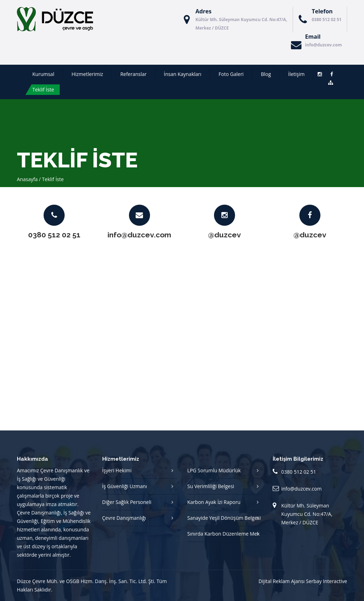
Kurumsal (43, 74)
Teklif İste (43, 89)
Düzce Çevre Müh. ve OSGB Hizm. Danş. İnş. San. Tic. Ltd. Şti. (86, 581)
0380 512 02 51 (327, 20)
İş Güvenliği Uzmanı (125, 486)
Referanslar (133, 74)
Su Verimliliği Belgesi (211, 486)
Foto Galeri (231, 74)
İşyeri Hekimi (117, 470)
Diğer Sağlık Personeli (127, 502)
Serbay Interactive (327, 581)
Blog (266, 74)
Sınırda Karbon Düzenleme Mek (223, 534)
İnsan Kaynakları (183, 74)
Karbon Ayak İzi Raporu (214, 502)
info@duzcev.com (323, 45)
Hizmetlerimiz (87, 74)
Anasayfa (27, 179)
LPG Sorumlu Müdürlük (214, 470)
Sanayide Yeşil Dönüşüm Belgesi (224, 518)
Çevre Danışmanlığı (124, 518)
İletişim (296, 74)
